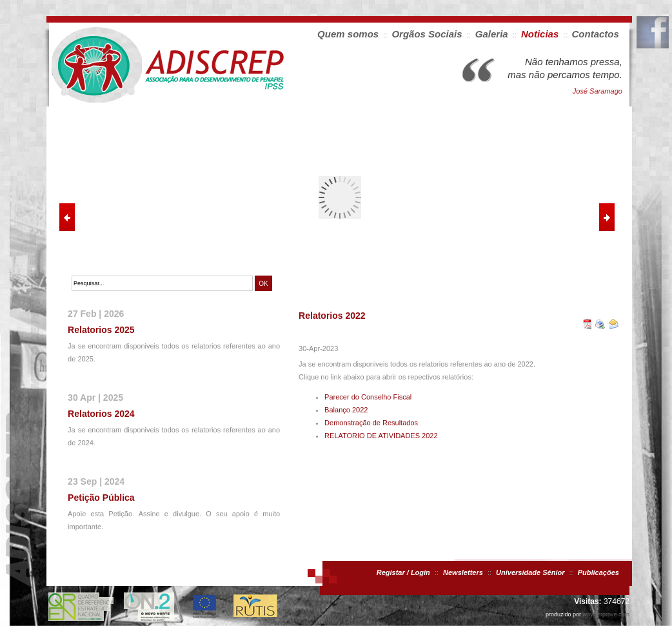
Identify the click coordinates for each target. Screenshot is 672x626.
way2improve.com (606, 614)
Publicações (598, 572)
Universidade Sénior (530, 572)
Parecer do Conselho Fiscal (368, 397)
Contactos (596, 34)
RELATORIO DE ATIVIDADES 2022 (381, 436)
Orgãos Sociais (427, 34)
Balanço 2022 (346, 410)
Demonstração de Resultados (371, 423)
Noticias (540, 34)
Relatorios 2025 (101, 330)
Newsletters (463, 572)
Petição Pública (101, 498)
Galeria (492, 34)
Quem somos (348, 34)
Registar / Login (403, 572)
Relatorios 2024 (101, 414)
